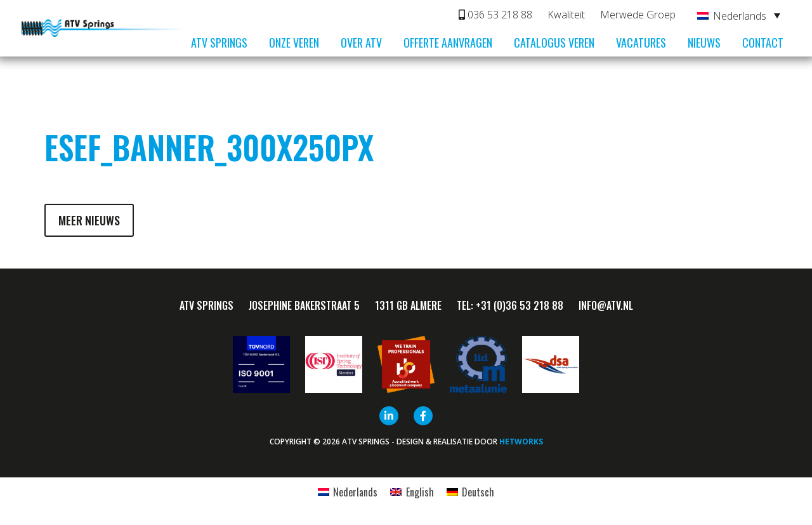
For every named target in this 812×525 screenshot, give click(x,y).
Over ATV (361, 43)
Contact (763, 43)
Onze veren (294, 43)
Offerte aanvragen (448, 43)
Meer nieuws (89, 220)
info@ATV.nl (606, 305)
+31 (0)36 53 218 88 (520, 305)
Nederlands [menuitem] (740, 16)
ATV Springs (219, 43)
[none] (739, 15)
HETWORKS (521, 442)
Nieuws (704, 43)
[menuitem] (739, 15)
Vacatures (641, 43)
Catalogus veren (554, 43)
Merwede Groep (638, 15)
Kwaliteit (566, 15)
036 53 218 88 (495, 15)
